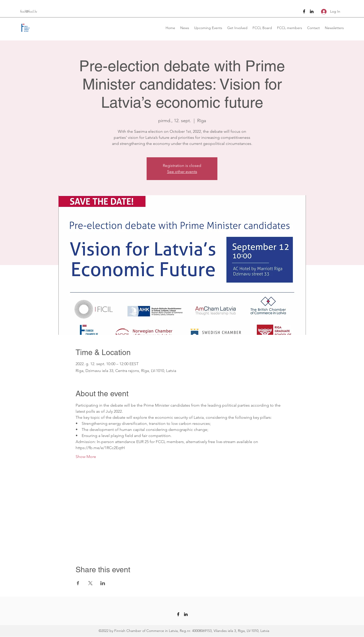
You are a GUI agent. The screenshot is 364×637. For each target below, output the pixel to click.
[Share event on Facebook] (78, 583)
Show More (86, 457)
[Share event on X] (90, 583)
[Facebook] (304, 11)
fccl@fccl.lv (29, 11)
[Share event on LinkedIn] (103, 583)
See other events (182, 172)
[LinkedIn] (312, 11)
